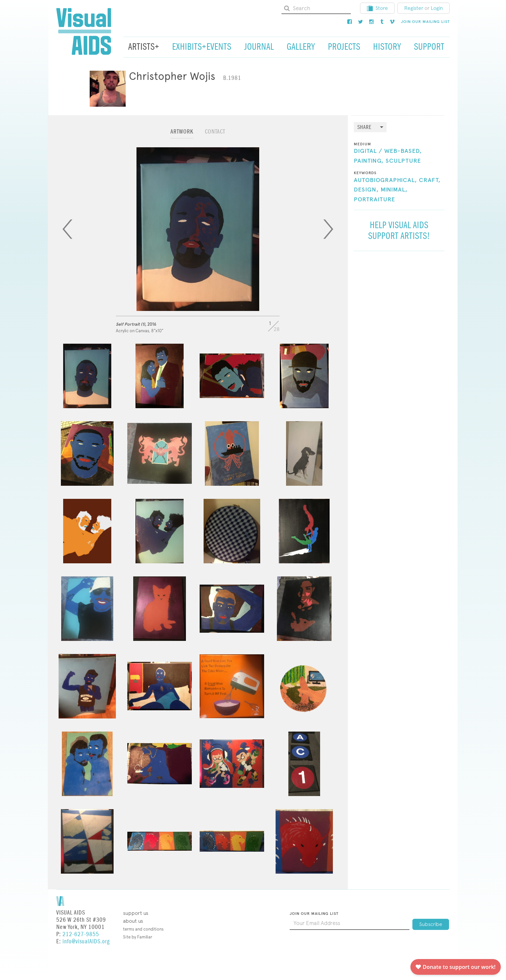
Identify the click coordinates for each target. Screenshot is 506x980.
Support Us (136, 913)
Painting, (369, 161)
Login (437, 8)
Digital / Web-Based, (388, 151)
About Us (133, 921)
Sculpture (403, 161)
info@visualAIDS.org (86, 942)
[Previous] (67, 229)
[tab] (182, 135)
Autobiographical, (385, 180)
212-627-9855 (81, 934)
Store (377, 8)
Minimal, (394, 190)
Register (414, 8)
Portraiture (374, 200)
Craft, (430, 180)
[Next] (328, 229)
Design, (366, 190)
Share (364, 127)
